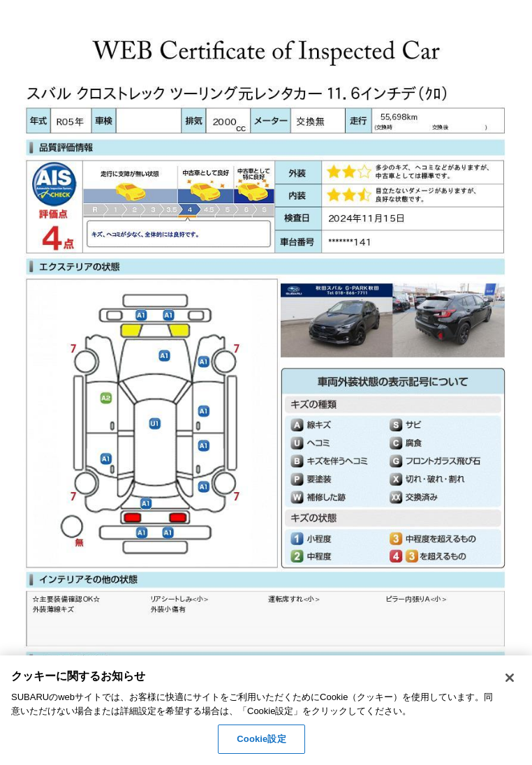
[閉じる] (510, 678)
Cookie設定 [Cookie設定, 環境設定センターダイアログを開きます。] (261, 739)
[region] (266, 710)
